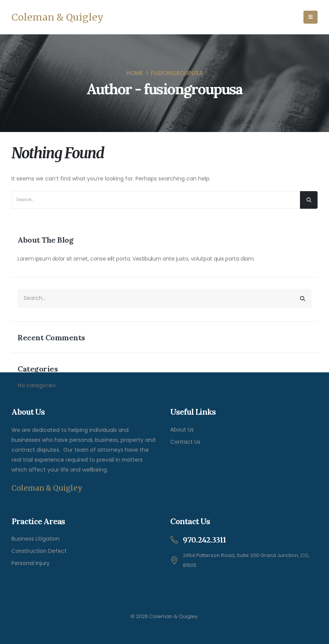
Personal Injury (31, 563)
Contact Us (185, 442)
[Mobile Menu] (310, 17)
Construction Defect (39, 551)
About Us (182, 430)
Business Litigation (35, 539)
